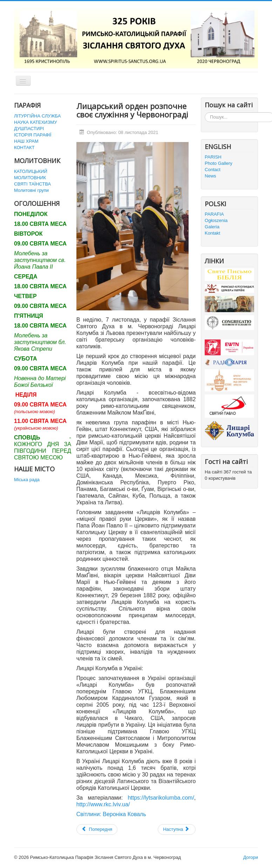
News (210, 176)
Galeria (212, 227)
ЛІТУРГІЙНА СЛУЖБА (37, 116)
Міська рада (27, 480)
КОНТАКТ (24, 147)
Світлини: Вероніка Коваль (111, 814)
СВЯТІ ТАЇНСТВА (32, 184)
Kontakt (212, 233)
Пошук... (205, 112)
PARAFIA (214, 214)
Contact (213, 170)
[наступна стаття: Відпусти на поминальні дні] (177, 829)
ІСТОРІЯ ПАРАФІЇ (33, 135)
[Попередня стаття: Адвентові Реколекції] (97, 829)
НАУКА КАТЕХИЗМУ (35, 122)
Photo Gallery (219, 163)
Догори (251, 857)
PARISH (213, 157)
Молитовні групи (31, 190)
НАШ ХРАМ (26, 141)
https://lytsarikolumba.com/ (161, 798)
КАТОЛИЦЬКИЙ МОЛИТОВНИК (31, 174)
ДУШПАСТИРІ (29, 129)
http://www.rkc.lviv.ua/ (103, 804)
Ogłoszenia (216, 220)
